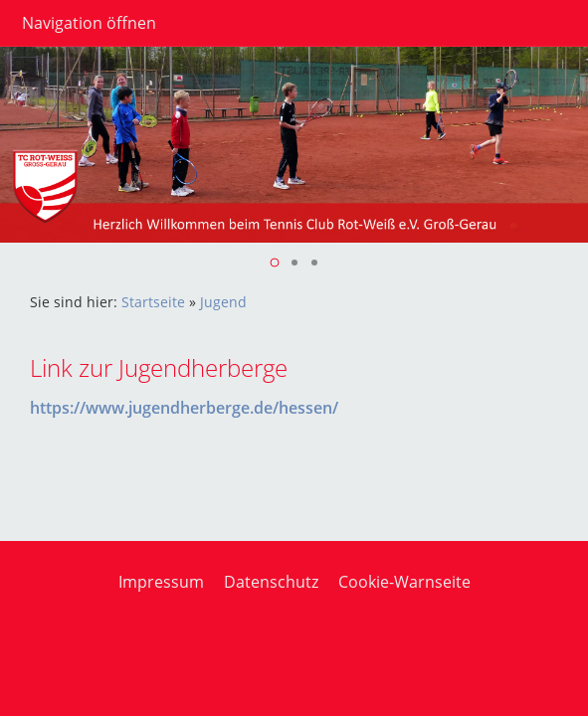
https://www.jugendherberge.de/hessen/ (184, 408)
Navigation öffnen (89, 23)
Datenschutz (271, 582)
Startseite (153, 302)
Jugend (223, 302)
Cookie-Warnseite (404, 582)
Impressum (161, 582)
